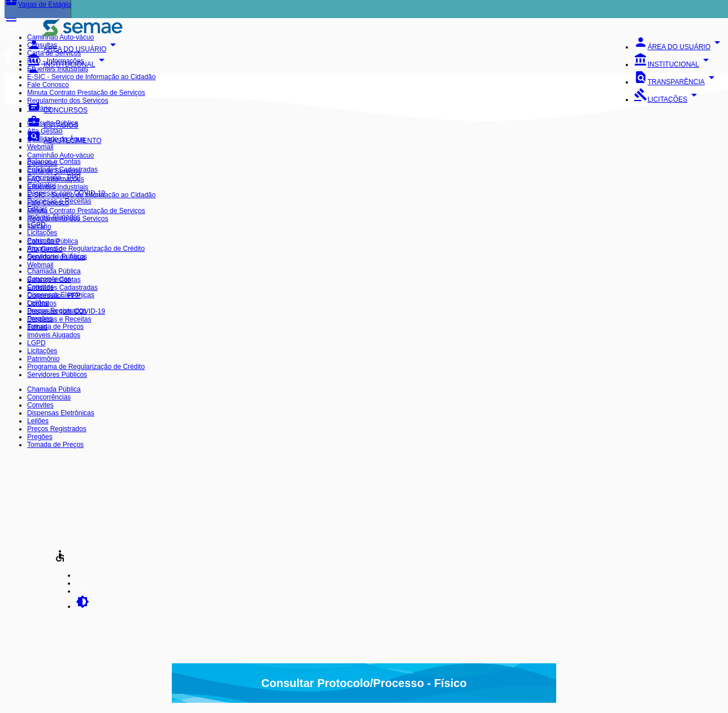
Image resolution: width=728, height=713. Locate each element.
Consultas (42, 45)
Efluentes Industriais (58, 69)
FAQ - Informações (56, 61)
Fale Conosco (48, 85)
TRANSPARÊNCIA (676, 82)
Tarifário (39, 108)
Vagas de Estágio (38, 4)
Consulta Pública (53, 123)
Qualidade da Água (56, 139)
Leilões (38, 303)
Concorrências (49, 279)
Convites (40, 287)
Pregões (40, 319)
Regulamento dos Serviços (68, 101)
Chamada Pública (54, 271)
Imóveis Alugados (54, 217)
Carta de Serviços (54, 53)
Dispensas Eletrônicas (61, 295)
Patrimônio (43, 241)
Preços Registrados (57, 311)
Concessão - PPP (54, 177)
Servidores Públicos (57, 256)
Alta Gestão (45, 131)
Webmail (40, 147)
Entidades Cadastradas (62, 169)
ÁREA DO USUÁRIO (679, 47)
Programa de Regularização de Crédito (86, 249)
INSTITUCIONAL (673, 64)
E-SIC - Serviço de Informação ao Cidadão (91, 77)
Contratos (42, 185)
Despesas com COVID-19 (66, 193)
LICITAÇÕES (667, 99)
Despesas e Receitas (59, 201)
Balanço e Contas (54, 162)
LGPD (36, 225)
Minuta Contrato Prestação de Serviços (86, 93)
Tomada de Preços (55, 327)
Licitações (42, 233)
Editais (37, 209)
